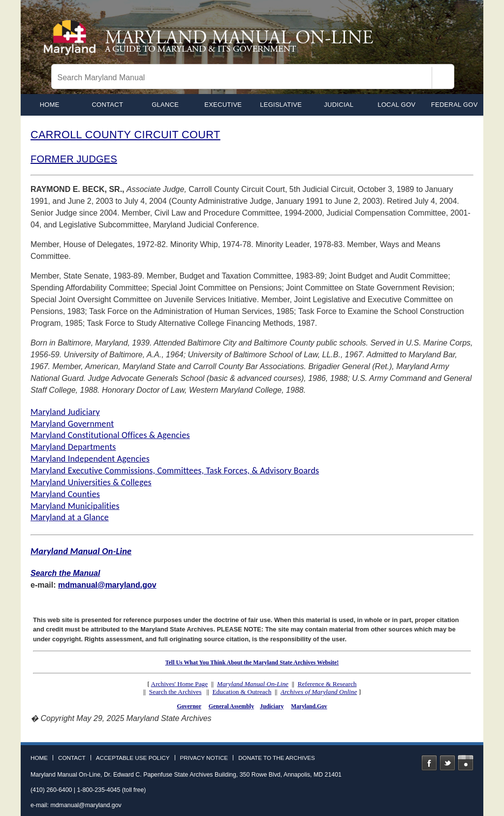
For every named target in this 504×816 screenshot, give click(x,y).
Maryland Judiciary (65, 412)
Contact (107, 105)
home (50, 105)
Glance (165, 105)
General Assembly (231, 706)
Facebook (429, 763)
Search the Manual (65, 573)
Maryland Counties (65, 494)
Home (39, 758)
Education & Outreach (242, 692)
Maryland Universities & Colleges (91, 482)
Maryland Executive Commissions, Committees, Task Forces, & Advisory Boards (175, 471)
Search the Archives (175, 692)
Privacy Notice (204, 758)
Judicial (339, 105)
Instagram (466, 763)
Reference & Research (327, 684)
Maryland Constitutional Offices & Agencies (110, 435)
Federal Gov (455, 105)
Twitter (447, 763)
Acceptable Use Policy (133, 758)
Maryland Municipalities (75, 506)
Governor (189, 706)
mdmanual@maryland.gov (107, 585)
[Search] (443, 78)
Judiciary (272, 706)
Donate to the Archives (277, 758)
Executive (223, 105)
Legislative (281, 105)
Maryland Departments (73, 447)
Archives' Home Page (180, 684)
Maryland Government (72, 424)
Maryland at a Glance (70, 517)
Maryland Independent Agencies (90, 459)
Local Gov (396, 105)
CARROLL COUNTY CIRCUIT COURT (126, 135)
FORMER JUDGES (74, 159)
